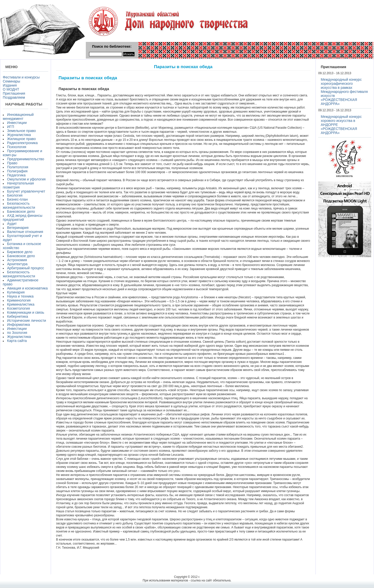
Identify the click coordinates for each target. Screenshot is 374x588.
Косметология (18, 308)
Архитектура (17, 264)
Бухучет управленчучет (26, 191)
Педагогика (16, 175)
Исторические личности (26, 320)
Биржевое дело (20, 252)
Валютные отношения (25, 232)
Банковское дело (21, 211)
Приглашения (14, 93)
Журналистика (19, 135)
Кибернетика (18, 316)
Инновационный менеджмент (18, 117)
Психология (17, 147)
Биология (15, 195)
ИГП (11, 127)
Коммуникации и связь (26, 312)
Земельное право (21, 131)
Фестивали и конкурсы (21, 77)
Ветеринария (18, 228)
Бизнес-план (17, 199)
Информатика (18, 325)
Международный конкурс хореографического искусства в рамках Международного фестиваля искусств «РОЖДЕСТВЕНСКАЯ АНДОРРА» (344, 92)
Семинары (11, 81)
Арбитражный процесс (26, 268)
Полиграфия (17, 171)
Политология (18, 167)
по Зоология (17, 333)
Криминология (19, 300)
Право (12, 163)
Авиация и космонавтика (27, 288)
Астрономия (17, 260)
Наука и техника (20, 296)
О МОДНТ (11, 89)
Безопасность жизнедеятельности (19, 205)
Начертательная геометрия (18, 185)
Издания (10, 85)
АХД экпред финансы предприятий (23, 218)
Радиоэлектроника (22, 143)
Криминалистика (21, 304)
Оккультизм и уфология (26, 179)
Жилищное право (21, 139)
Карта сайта (17, 341)
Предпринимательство (26, 159)
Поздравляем (14, 97)
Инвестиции (17, 123)
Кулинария (16, 292)
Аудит (12, 224)
